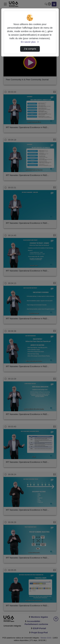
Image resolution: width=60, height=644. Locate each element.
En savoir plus (30, 42)
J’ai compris (30, 49)
